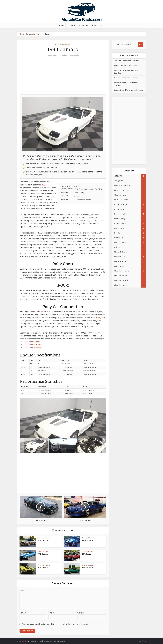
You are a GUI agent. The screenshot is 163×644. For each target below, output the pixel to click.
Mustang (98, 318)
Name (23, 613)
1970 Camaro (43, 567)
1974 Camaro (43, 540)
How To (95, 25)
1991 (87, 245)
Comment (24, 590)
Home (61, 25)
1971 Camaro (87, 554)
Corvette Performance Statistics (126, 78)
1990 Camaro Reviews (33, 348)
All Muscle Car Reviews (78, 25)
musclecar (76, 56)
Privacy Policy (141, 641)
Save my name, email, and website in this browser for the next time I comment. (55, 624)
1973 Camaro (87, 540)
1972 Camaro (43, 554)
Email (51, 613)
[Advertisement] (63, 77)
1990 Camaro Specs (32, 342)
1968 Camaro (87, 567)
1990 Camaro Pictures (33, 345)
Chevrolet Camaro (32, 34)
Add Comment (63, 56)
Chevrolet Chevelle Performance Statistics (126, 72)
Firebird (42, 312)
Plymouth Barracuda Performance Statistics (127, 84)
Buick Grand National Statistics (125, 66)
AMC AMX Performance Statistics (126, 61)
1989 (44, 185)
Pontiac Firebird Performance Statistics (128, 90)
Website (81, 613)
